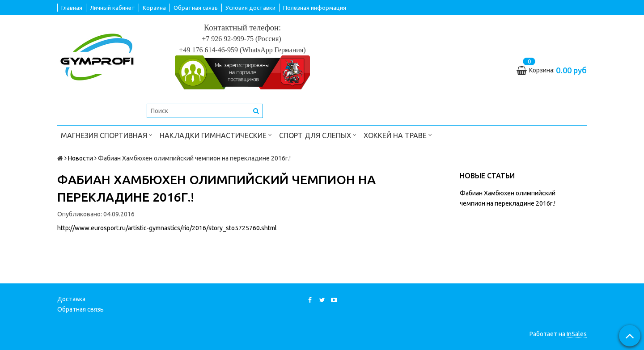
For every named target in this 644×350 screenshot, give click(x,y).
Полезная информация (315, 8)
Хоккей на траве (398, 135)
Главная (72, 8)
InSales (577, 334)
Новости (80, 158)
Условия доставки (250, 8)
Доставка (71, 299)
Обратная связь (196, 8)
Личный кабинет (112, 8)
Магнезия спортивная (107, 135)
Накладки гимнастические (216, 135)
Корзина (154, 8)
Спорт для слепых (318, 135)
